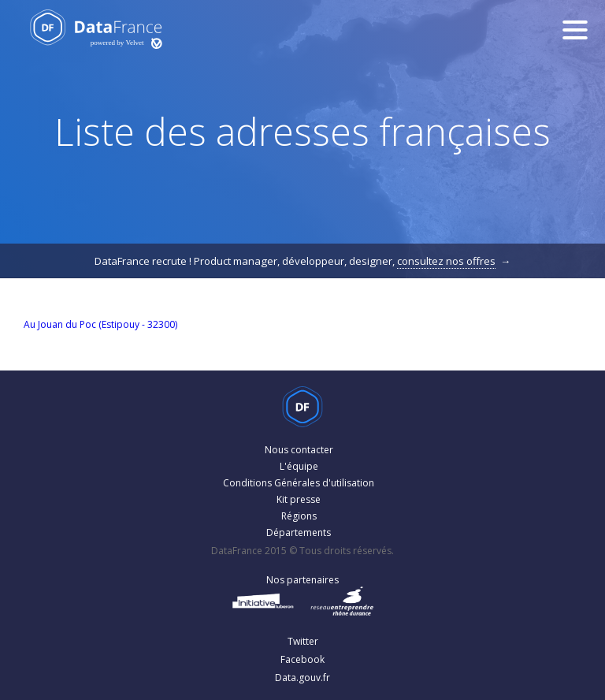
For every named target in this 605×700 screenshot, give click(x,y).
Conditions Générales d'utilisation (299, 483)
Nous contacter (299, 450)
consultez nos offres (446, 261)
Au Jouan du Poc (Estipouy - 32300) (100, 324)
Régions (299, 516)
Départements (299, 532)
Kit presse (299, 499)
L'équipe (299, 466)
